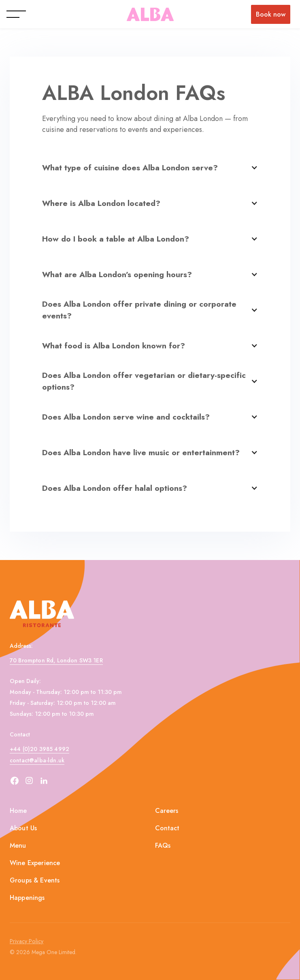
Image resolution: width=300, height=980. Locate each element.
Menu (18, 845)
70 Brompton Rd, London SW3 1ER (56, 660)
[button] (15, 14)
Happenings (27, 898)
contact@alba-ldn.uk (37, 760)
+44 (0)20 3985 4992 (39, 749)
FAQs (163, 845)
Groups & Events (35, 880)
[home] (150, 14)
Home (18, 811)
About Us (23, 828)
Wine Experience (35, 863)
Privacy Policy (27, 941)
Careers (167, 811)
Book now (271, 14)
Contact (167, 828)
